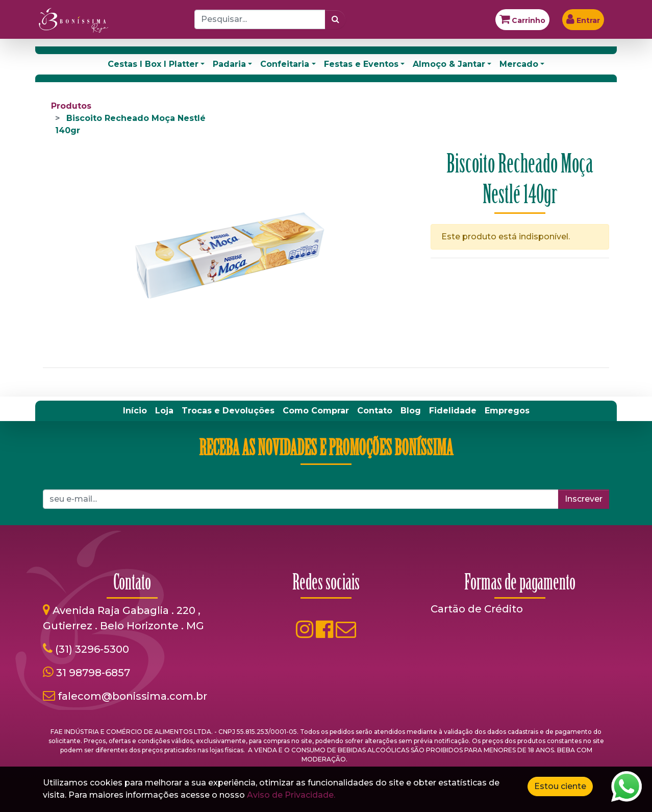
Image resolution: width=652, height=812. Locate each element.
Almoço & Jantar (449, 64)
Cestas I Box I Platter (153, 64)
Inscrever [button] (584, 499)
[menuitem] (135, 411)
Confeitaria (285, 64)
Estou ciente (560, 786)
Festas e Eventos (361, 64)
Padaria (229, 64)
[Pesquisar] (335, 19)
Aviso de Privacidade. (291, 795)
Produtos (71, 106)
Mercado (519, 64)
